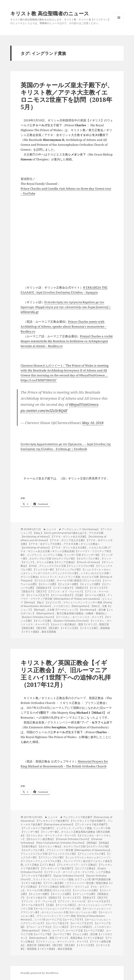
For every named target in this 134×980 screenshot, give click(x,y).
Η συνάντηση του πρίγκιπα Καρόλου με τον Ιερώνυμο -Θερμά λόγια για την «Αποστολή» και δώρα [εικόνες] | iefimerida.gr (66, 307)
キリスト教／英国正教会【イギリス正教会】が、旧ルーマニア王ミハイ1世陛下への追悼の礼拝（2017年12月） (66, 674)
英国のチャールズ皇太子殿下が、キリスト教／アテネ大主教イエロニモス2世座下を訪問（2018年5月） (67, 96)
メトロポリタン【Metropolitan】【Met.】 (77, 606)
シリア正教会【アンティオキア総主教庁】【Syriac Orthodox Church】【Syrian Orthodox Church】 (66, 876)
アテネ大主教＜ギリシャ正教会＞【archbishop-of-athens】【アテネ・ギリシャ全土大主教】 (60, 546)
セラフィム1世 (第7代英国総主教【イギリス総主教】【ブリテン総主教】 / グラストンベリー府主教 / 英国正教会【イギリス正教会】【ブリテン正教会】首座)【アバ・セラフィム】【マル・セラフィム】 (67, 885)
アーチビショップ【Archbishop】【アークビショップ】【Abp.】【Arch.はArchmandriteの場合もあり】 (66, 531)
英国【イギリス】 (88, 624)
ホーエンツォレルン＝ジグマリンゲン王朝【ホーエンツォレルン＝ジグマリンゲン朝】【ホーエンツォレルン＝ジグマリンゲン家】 (66, 909)
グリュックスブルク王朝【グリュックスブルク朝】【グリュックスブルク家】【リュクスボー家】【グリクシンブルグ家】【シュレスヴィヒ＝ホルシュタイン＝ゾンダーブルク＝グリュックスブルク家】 (66, 569)
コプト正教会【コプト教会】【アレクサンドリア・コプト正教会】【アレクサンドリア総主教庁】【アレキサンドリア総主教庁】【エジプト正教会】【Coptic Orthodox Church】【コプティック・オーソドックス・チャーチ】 (66, 868)
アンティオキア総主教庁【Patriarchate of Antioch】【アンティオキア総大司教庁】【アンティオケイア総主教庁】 (67, 824)
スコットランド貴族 (69, 577)
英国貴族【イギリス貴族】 (42, 949)
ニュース (51, 529)
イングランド (34, 555)
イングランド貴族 (53, 555)
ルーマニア (58, 930)
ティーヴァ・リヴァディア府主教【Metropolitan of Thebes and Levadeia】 (66, 597)
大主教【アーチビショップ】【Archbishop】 (72, 610)
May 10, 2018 (93, 423)
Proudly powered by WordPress (39, 973)
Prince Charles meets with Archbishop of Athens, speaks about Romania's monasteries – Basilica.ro (64, 326)
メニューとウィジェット (119, 22)
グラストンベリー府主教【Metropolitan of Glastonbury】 (79, 850)
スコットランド (48, 577)
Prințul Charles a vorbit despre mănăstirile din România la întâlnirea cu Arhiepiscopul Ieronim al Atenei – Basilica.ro (67, 341)
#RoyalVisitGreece (84, 404)
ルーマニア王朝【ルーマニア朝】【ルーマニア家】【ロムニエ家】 (66, 932)
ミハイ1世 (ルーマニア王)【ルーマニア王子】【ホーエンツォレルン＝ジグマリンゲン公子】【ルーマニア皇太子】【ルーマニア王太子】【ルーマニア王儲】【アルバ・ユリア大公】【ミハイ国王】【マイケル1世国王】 (66, 923)
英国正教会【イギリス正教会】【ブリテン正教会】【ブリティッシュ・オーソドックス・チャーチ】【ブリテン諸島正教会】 (66, 941)
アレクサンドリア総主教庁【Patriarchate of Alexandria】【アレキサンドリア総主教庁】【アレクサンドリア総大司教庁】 (66, 819)
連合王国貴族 (49, 632)
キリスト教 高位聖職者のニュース (50, 13)
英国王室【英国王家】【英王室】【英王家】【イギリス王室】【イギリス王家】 (65, 626)
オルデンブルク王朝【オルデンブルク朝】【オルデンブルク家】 (65, 558)
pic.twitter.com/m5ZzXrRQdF (44, 411)
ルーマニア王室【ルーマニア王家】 (85, 930)
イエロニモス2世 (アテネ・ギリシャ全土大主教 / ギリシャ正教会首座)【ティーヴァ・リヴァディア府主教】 (66, 551)
